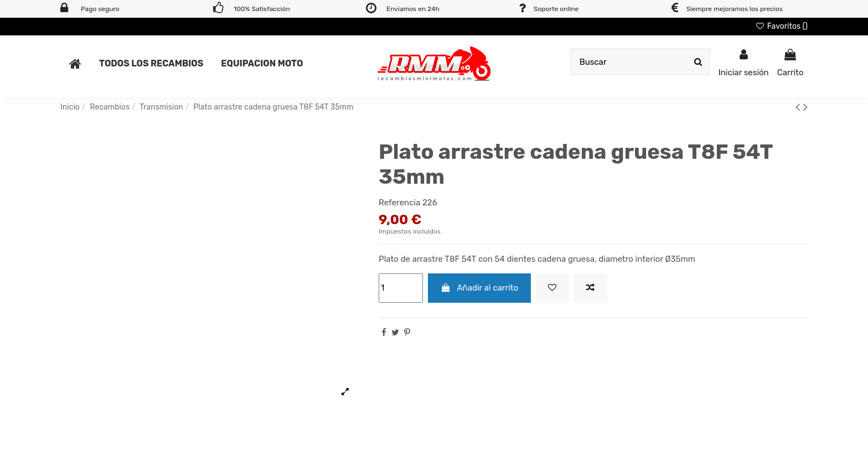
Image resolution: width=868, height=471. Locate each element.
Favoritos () (781, 26)
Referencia (399, 203)
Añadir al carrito (480, 288)
